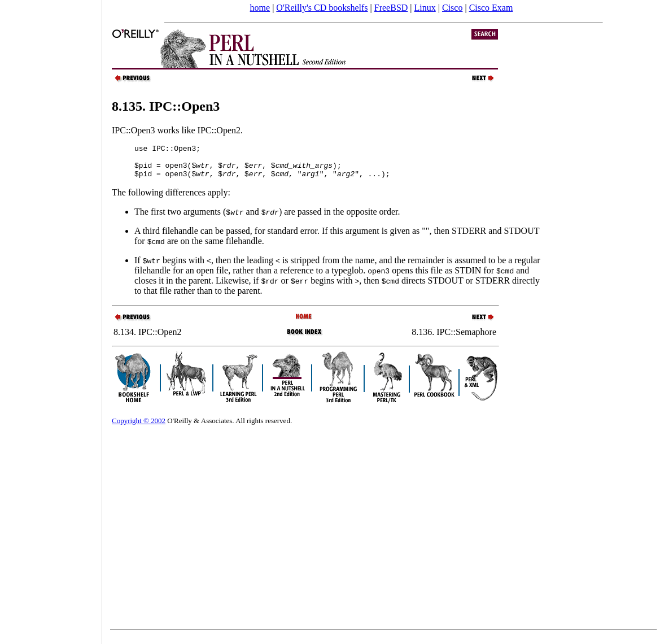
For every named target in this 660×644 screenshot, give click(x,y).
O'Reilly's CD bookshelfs (322, 8)
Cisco (452, 8)
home (260, 8)
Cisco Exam (491, 8)
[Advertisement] (51, 318)
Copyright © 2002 (139, 427)
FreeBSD (391, 8)
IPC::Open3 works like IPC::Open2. (177, 130)
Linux (425, 8)
